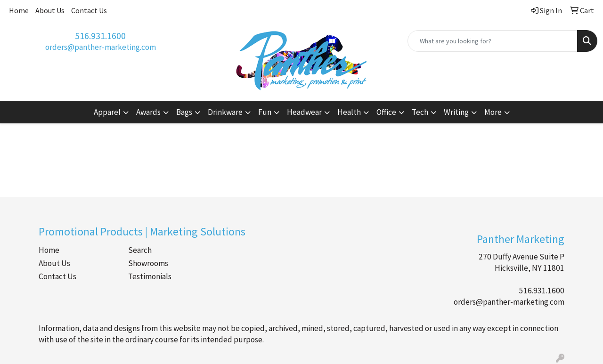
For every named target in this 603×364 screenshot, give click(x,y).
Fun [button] (265, 112)
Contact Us (89, 10)
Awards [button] (148, 112)
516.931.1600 (100, 36)
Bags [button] (184, 112)
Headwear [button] (304, 112)
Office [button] (386, 112)
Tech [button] (420, 112)
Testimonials (150, 276)
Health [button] (349, 112)
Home (19, 10)
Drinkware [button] (225, 112)
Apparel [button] (107, 112)
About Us (50, 10)
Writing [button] (456, 112)
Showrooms (148, 263)
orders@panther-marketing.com (101, 47)
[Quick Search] (493, 41)
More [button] (493, 112)
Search (140, 250)
